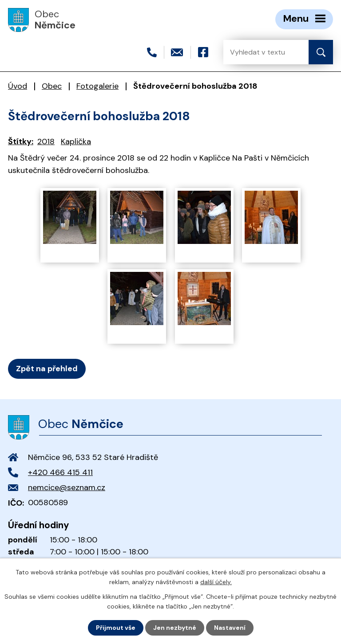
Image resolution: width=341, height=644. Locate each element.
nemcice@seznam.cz (67, 487)
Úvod (18, 86)
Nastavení (230, 628)
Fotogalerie (97, 86)
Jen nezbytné (175, 628)
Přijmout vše (116, 628)
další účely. (216, 582)
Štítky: (21, 141)
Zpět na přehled (47, 369)
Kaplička (76, 141)
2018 (46, 141)
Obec (52, 86)
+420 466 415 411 (60, 472)
